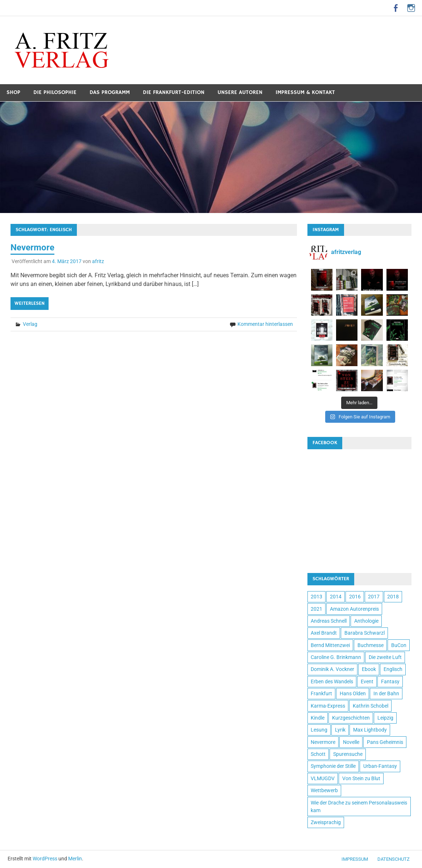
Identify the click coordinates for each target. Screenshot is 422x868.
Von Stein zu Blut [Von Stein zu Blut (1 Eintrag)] (361, 778)
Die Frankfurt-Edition (174, 92)
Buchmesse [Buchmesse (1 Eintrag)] (371, 645)
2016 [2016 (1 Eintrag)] (355, 597)
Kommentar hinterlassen (265, 324)
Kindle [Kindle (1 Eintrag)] (318, 718)
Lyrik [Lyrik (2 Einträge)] (340, 730)
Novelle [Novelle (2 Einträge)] (351, 742)
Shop (13, 92)
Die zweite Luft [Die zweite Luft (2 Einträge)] (385, 657)
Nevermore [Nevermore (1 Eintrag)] (323, 742)
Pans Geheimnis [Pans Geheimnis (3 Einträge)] (385, 742)
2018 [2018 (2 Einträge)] (393, 597)
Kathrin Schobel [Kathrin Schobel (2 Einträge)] (371, 706)
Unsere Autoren (240, 92)
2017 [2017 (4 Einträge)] (374, 597)
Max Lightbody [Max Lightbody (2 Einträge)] (370, 730)
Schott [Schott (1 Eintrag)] (318, 754)
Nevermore (32, 247)
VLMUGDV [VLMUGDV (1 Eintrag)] (323, 778)
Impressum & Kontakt (305, 92)
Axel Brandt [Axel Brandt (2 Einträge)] (324, 633)
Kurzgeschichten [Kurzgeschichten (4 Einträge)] (351, 718)
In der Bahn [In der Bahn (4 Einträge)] (386, 693)
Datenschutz (394, 859)
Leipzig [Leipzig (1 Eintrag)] (385, 718)
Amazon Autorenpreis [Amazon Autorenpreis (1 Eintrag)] (354, 609)
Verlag (30, 324)
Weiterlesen (30, 303)
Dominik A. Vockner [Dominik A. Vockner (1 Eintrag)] (332, 669)
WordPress (45, 859)
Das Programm (110, 92)
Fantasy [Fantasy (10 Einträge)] (390, 681)
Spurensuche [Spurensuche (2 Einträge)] (348, 754)
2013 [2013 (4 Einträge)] (316, 597)
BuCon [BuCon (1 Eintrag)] (399, 645)
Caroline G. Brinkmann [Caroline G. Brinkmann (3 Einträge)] (336, 657)
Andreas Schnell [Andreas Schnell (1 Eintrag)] (329, 621)
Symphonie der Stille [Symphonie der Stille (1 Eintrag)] (333, 766)
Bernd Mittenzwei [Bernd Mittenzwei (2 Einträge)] (330, 645)
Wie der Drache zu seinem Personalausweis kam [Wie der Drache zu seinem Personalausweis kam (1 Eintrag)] (359, 806)
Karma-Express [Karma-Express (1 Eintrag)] (328, 706)
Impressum (355, 859)
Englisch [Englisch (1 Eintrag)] (393, 669)
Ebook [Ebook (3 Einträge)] (369, 669)
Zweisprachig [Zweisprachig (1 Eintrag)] (326, 822)
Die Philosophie (55, 92)
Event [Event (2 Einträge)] (367, 681)
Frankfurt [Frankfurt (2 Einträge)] (321, 693)
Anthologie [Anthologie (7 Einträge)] (366, 621)
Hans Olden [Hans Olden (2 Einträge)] (353, 693)
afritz (98, 261)
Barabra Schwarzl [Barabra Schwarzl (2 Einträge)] (365, 633)
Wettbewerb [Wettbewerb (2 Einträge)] (324, 790)
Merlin (75, 859)
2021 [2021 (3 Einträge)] (316, 609)
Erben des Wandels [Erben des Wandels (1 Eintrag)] (332, 681)
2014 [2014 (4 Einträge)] (336, 597)
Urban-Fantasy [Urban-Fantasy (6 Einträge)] (380, 766)
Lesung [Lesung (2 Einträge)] (319, 730)
